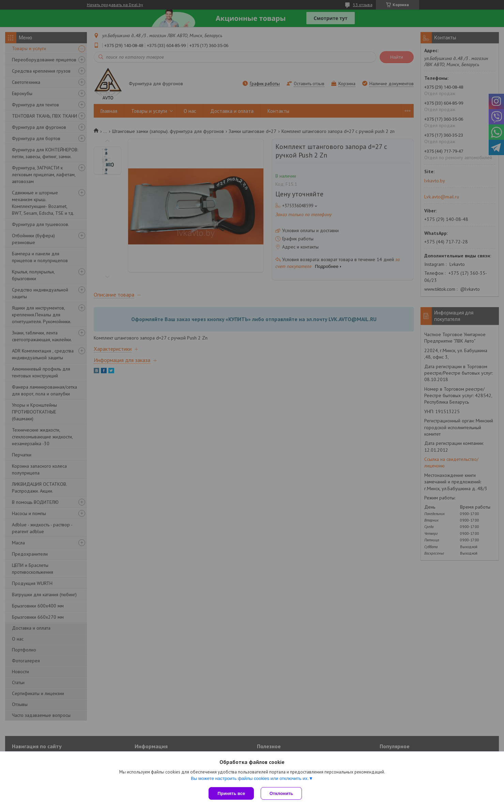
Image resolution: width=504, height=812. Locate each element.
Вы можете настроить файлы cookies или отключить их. (250, 778)
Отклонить (281, 793)
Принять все (231, 793)
